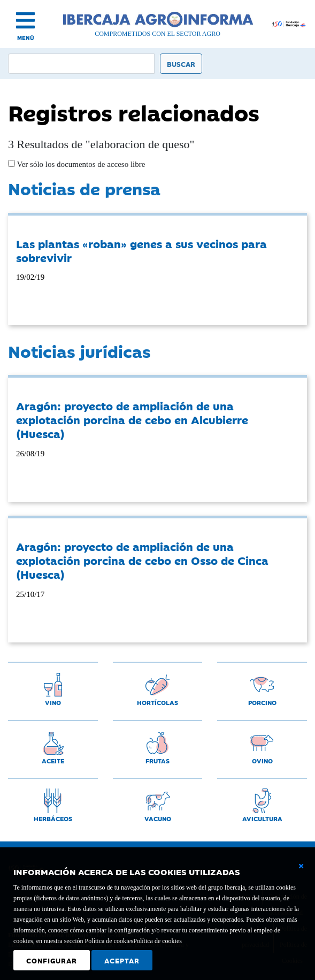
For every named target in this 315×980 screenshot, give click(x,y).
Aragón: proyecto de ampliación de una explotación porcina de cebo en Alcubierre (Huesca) (132, 419)
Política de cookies (158, 941)
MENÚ (26, 38)
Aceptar (122, 960)
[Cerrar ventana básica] (301, 866)
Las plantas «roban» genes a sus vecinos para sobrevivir (141, 250)
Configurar (52, 960)
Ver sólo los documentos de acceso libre (80, 164)
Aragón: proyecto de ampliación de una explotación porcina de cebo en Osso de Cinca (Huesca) (142, 560)
